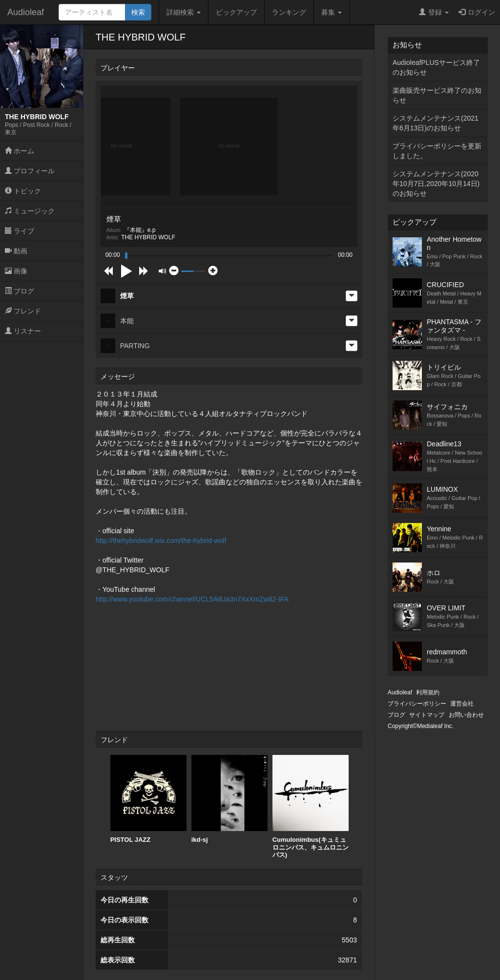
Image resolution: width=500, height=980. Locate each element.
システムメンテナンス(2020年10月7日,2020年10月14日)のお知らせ (436, 184)
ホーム (20, 151)
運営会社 (462, 704)
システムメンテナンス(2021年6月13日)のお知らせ (436, 123)
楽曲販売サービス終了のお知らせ (437, 95)
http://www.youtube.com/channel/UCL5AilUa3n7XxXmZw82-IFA (192, 599)
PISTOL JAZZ (148, 799)
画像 (16, 271)
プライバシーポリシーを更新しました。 (437, 151)
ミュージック (30, 211)
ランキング (289, 12)
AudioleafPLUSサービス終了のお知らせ (436, 67)
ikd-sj (229, 799)
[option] (148, 799)
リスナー (23, 331)
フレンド (23, 311)
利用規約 (428, 692)
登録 (434, 12)
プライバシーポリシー (417, 704)
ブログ (20, 291)
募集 (332, 12)
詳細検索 (184, 12)
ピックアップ (236, 12)
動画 (16, 251)
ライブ (20, 231)
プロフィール (30, 171)
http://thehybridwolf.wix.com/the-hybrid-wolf (161, 541)
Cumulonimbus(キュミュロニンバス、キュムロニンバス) (311, 807)
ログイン (477, 12)
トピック (23, 191)
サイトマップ (427, 715)
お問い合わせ (466, 715)
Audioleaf (26, 12)
